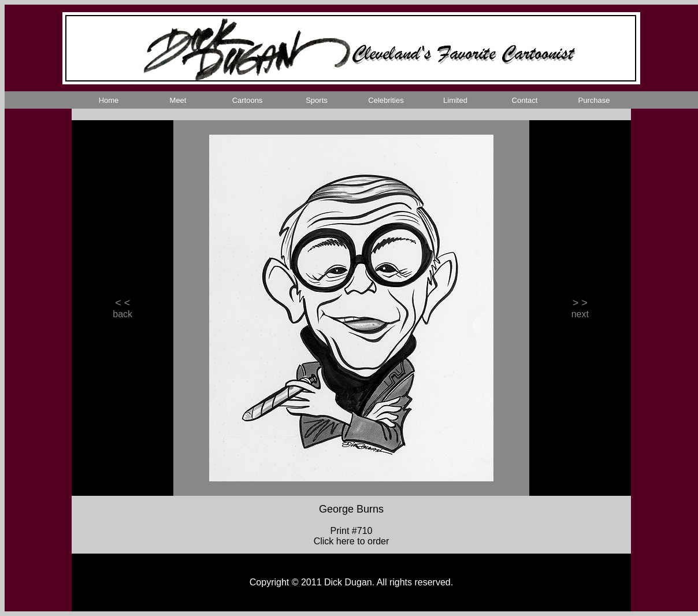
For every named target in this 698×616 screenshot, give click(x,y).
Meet (178, 100)
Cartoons (248, 100)
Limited (455, 100)
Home (109, 100)
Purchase (594, 100)
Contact (525, 100)
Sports (317, 100)
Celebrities (386, 100)
